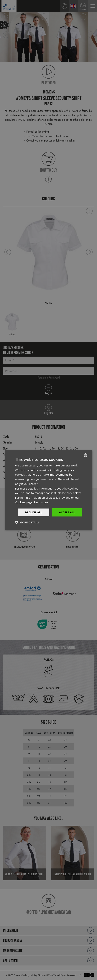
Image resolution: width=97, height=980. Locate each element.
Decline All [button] (34, 512)
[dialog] (48, 490)
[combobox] (86, 455)
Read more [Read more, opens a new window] (41, 502)
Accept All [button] (67, 512)
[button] (27, 522)
